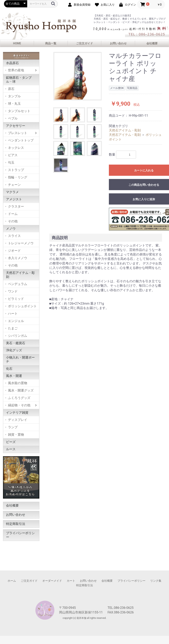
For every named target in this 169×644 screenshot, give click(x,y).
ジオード (14, 251)
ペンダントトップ (21, 140)
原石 (11, 89)
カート (71, 581)
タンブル (14, 96)
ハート (13, 314)
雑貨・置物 (16, 435)
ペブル (13, 118)
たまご (13, 328)
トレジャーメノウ (21, 243)
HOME (17, 43)
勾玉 (11, 162)
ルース (11, 449)
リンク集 (156, 581)
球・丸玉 (14, 104)
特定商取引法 (16, 524)
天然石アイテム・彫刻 (20, 275)
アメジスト (14, 199)
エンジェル (16, 321)
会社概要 (152, 43)
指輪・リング (18, 177)
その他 (13, 221)
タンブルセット (19, 111)
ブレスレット (18, 133)
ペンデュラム (18, 284)
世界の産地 (16, 70)
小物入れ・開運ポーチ (20, 359)
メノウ (11, 229)
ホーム (12, 581)
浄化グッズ (14, 350)
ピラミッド (16, 299)
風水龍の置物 (18, 383)
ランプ (13, 427)
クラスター (16, 206)
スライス (14, 236)
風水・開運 (14, 376)
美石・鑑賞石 (16, 343)
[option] (78, 76)
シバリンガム (18, 336)
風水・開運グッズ (21, 390)
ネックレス (16, 148)
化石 (9, 369)
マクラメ (12, 192)
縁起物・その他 (19, 405)
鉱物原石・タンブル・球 (19, 80)
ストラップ (16, 170)
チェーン (14, 185)
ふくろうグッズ (19, 398)
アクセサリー (16, 126)
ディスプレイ (18, 420)
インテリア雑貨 (17, 413)
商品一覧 (51, 43)
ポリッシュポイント (22, 306)
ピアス (13, 155)
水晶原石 (12, 63)
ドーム (13, 214)
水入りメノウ (18, 258)
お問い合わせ (118, 43)
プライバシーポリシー (20, 535)
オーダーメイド (52, 581)
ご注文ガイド (84, 43)
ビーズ (11, 442)
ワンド (13, 291)
